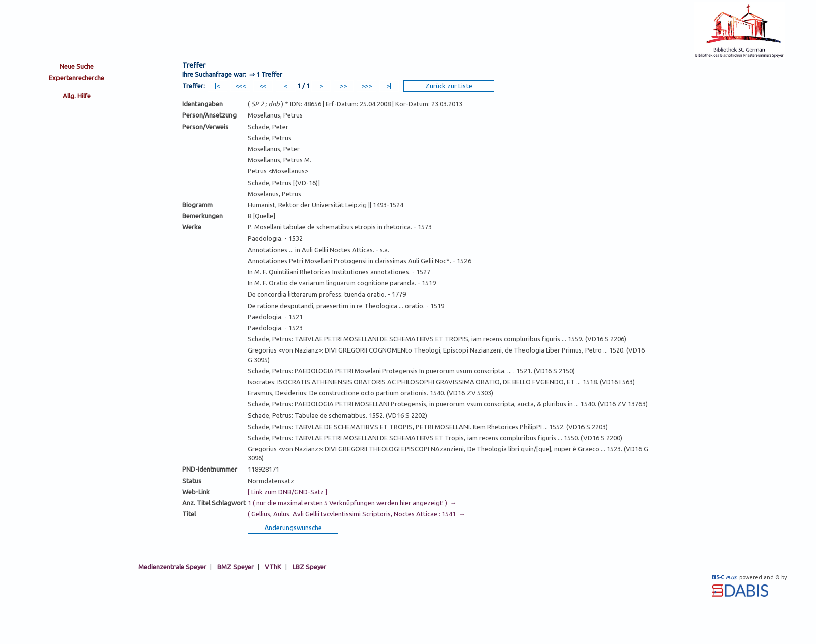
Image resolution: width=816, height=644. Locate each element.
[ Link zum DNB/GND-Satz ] (287, 492)
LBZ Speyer (309, 567)
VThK (273, 567)
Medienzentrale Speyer (172, 567)
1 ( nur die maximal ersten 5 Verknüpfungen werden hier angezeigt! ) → (352, 503)
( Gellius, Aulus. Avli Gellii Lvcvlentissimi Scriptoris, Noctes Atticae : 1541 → (357, 514)
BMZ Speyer (236, 567)
